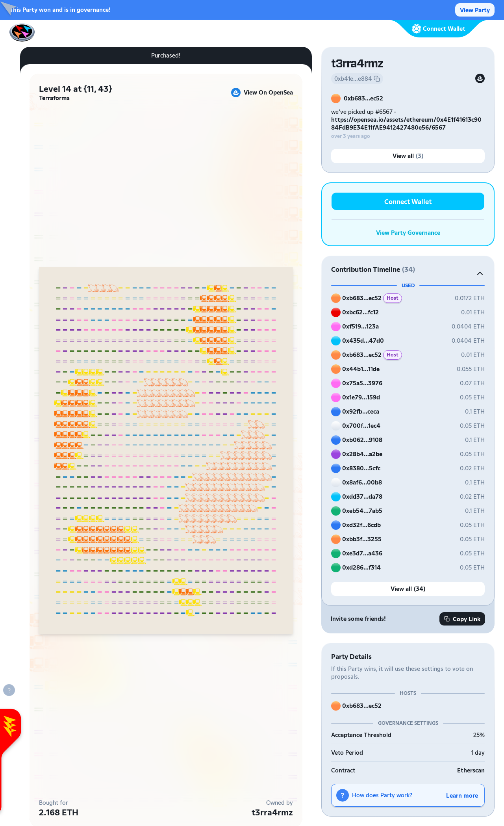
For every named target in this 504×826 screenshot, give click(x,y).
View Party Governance (408, 233)
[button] (408, 269)
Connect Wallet (408, 201)
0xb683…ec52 (363, 98)
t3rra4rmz (272, 812)
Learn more (462, 795)
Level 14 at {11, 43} (76, 89)
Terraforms (54, 98)
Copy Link (462, 619)
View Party (475, 10)
